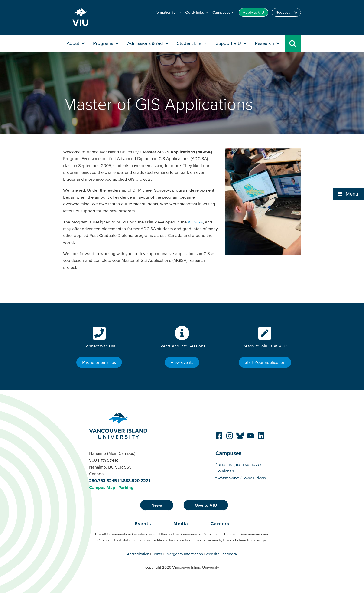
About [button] (76, 43)
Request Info (286, 12)
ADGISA (195, 222)
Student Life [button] (193, 43)
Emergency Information (184, 554)
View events (182, 362)
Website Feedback (221, 554)
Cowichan (225, 471)
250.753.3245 (103, 480)
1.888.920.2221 (135, 480)
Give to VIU (206, 505)
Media (181, 524)
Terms (157, 554)
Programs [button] (106, 43)
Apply (253, 12)
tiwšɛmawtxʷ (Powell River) (241, 478)
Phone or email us (99, 362)
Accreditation (138, 554)
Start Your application (265, 362)
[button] (167, 13)
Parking (126, 487)
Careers (220, 524)
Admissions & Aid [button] (148, 43)
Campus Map (102, 487)
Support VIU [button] (232, 43)
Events (143, 524)
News (157, 505)
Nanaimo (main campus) (238, 464)
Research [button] (268, 43)
